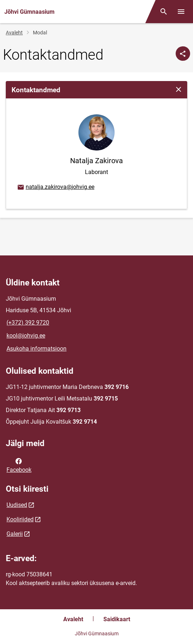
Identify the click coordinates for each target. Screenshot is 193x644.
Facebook (19, 465)
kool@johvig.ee (26, 336)
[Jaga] (183, 54)
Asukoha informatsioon (37, 349)
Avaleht (14, 33)
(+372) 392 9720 (28, 323)
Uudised (17, 505)
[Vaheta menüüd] (181, 12)
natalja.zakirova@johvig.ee (55, 187)
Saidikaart (117, 619)
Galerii (15, 534)
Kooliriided (20, 519)
